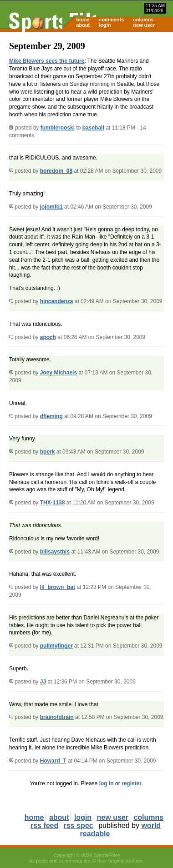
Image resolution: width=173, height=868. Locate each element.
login (105, 25)
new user (144, 25)
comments (111, 20)
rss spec (79, 826)
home (83, 20)
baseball (93, 128)
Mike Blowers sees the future (47, 61)
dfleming (51, 416)
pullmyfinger (56, 646)
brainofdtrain (57, 717)
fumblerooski (58, 128)
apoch (48, 337)
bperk (48, 452)
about (83, 25)
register (132, 783)
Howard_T (53, 761)
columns (143, 20)
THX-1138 (53, 503)
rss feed (44, 826)
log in (107, 783)
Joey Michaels (59, 373)
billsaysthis (55, 552)
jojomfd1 (51, 207)
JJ (43, 682)
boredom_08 (56, 171)
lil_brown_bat (58, 587)
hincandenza (57, 301)
